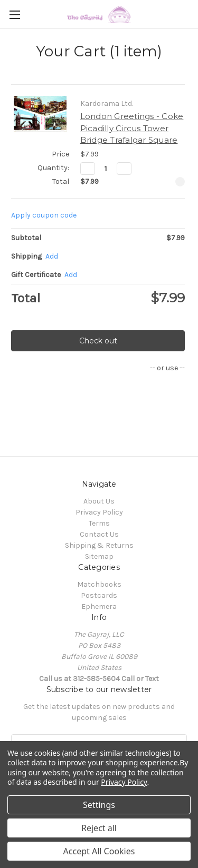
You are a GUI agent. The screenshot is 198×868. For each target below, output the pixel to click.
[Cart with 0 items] (192, 14)
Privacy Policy (99, 512)
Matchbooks (99, 584)
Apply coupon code (44, 215)
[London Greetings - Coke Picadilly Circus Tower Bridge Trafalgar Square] (106, 169)
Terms (99, 523)
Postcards (99, 595)
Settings (99, 805)
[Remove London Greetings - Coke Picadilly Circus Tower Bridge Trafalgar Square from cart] (180, 182)
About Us (99, 501)
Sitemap (99, 556)
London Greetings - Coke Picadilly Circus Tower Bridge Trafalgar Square (132, 128)
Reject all (99, 828)
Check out (98, 341)
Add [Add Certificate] (71, 275)
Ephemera (99, 606)
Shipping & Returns (99, 545)
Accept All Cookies (99, 851)
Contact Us (99, 534)
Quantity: (53, 168)
